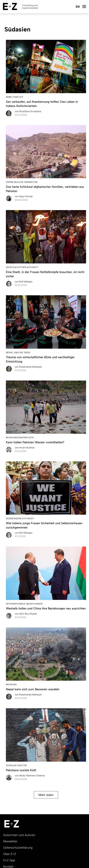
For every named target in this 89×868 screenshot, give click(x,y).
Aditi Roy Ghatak (26, 614)
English (78, 7)
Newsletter (10, 841)
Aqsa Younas (24, 196)
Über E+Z (10, 854)
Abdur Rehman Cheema (30, 776)
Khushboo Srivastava (28, 111)
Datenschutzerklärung (18, 848)
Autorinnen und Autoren (19, 835)
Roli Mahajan (24, 282)
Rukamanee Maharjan (28, 367)
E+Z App (9, 860)
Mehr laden (46, 795)
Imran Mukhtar (25, 448)
